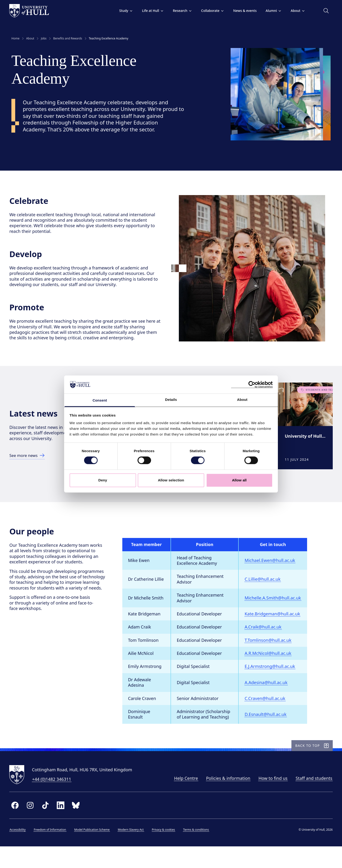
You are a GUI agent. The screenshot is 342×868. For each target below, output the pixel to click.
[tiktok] (47, 826)
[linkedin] (63, 826)
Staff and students (312, 799)
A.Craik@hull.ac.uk (265, 642)
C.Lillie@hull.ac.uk (264, 594)
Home (15, 38)
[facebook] (17, 826)
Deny (103, 480)
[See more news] (31, 465)
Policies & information (226, 799)
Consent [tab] (100, 400)
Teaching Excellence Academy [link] (109, 38)
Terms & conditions (198, 850)
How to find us (271, 799)
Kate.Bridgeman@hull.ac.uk (274, 629)
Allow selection (171, 480)
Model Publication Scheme (94, 850)
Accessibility (20, 850)
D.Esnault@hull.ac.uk (267, 729)
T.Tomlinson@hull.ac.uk (270, 655)
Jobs (44, 38)
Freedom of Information (52, 850)
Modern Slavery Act (133, 850)
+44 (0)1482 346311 (54, 800)
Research (180, 11)
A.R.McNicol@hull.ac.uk (270, 668)
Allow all (239, 480)
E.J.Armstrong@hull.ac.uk (272, 682)
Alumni (272, 11)
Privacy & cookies (165, 850)
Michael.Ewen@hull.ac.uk (272, 576)
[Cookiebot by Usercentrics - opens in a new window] (252, 384)
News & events (243, 11)
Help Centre (184, 799)
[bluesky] (78, 826)
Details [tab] (171, 400)
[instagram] (32, 826)
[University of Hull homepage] (31, 11)
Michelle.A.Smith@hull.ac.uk (275, 613)
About (296, 11)
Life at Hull (151, 11)
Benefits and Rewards (68, 38)
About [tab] (242, 400)
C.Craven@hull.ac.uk (267, 714)
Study (124, 11)
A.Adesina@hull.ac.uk (268, 698)
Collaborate (211, 11)
